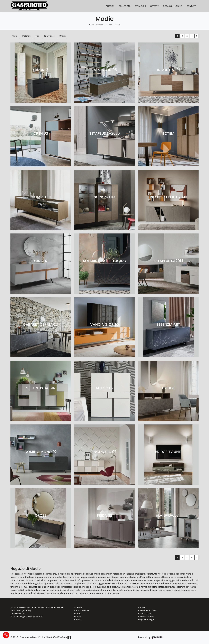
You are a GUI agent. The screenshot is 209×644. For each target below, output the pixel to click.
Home (92, 25)
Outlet (77, 613)
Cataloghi (140, 6)
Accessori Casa (145, 613)
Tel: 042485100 (18, 613)
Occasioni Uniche (173, 6)
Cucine (142, 607)
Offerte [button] (62, 36)
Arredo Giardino (146, 617)
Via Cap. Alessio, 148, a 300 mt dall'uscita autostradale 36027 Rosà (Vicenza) (37, 609)
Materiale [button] (26, 36)
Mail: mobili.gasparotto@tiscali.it (26, 617)
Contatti (191, 6)
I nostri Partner (82, 610)
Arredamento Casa (104, 25)
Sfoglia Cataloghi (146, 620)
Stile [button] (37, 36)
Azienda (110, 6)
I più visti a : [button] (49, 36)
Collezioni (125, 6)
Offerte (154, 6)
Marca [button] (15, 36)
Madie (117, 25)
